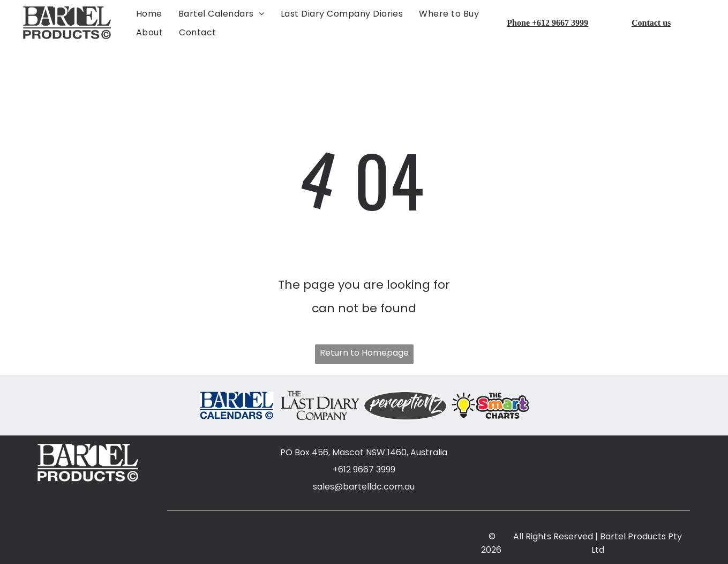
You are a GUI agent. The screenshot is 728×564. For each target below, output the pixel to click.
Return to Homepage (364, 352)
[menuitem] (149, 13)
